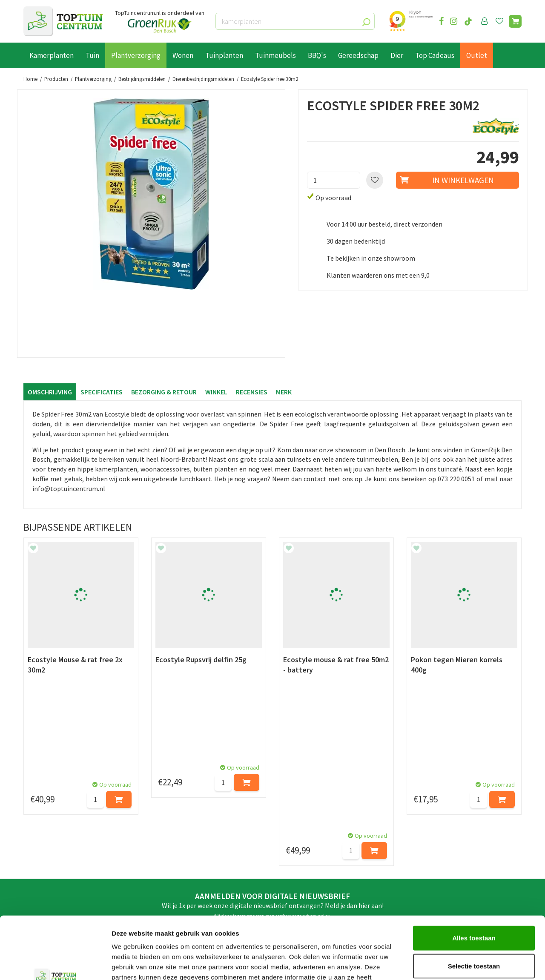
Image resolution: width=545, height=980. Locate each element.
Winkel (216, 392)
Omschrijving (50, 392)
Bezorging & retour (164, 392)
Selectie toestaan (474, 907)
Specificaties (102, 392)
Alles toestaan (474, 879)
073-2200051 (436, 837)
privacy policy (316, 762)
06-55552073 (436, 850)
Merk (284, 392)
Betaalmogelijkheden (55, 838)
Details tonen (460, 963)
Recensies (252, 392)
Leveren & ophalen (50, 847)
